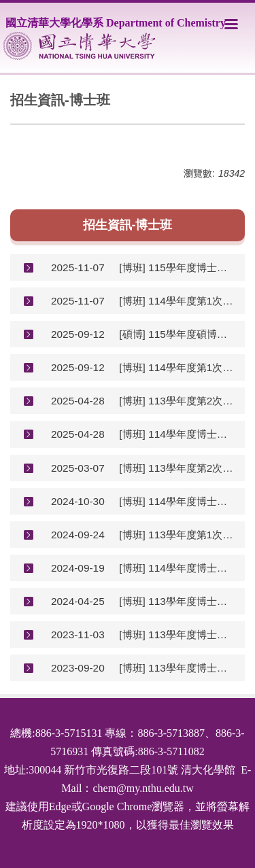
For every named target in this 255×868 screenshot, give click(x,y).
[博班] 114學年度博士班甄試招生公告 (176, 568)
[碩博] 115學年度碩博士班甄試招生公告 (176, 334)
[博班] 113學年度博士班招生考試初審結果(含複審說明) (176, 601)
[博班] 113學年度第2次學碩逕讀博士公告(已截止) (176, 468)
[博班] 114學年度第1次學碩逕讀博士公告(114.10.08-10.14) (176, 367)
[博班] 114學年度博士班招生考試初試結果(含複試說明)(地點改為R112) (176, 434)
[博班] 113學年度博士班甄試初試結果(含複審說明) (176, 635)
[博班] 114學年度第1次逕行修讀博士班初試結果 (176, 301)
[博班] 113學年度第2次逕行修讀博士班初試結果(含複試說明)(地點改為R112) (176, 401)
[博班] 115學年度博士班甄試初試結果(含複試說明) (176, 267)
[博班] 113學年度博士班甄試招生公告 (176, 668)
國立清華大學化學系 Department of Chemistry (116, 23)
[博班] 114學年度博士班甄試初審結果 (176, 501)
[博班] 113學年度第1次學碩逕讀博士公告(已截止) (176, 535)
